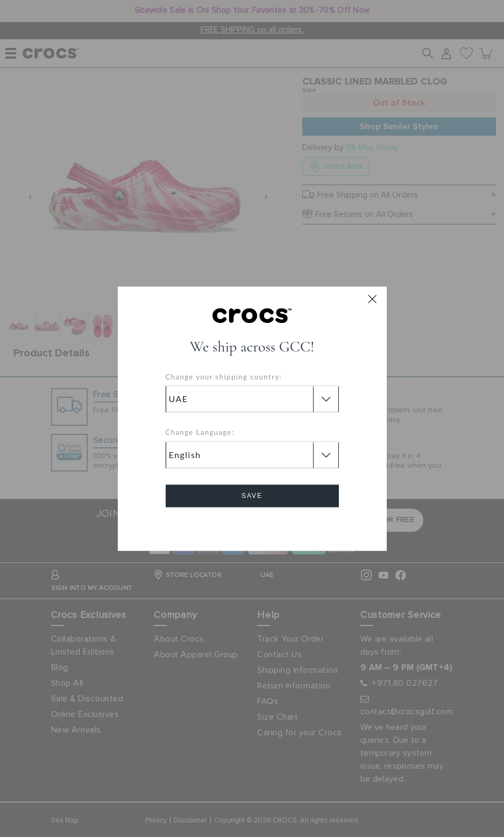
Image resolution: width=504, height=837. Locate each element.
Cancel (252, 526)
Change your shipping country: (224, 377)
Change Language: (200, 433)
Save (252, 496)
